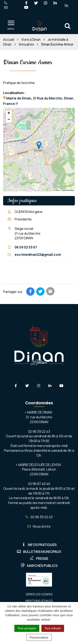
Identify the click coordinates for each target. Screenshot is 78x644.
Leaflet (56, 190)
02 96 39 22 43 (39, 517)
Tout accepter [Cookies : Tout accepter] (27, 628)
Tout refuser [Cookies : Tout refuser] (53, 628)
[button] (39, 145)
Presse (39, 559)
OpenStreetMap (68, 190)
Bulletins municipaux (39, 552)
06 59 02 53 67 (26, 247)
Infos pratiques (39, 545)
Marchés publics (39, 566)
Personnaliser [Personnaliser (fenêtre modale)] (39, 637)
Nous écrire (39, 526)
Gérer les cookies (39, 594)
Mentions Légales (39, 601)
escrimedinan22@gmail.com (38, 255)
